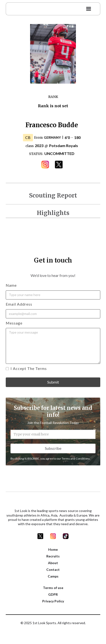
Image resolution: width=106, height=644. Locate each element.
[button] (89, 8)
